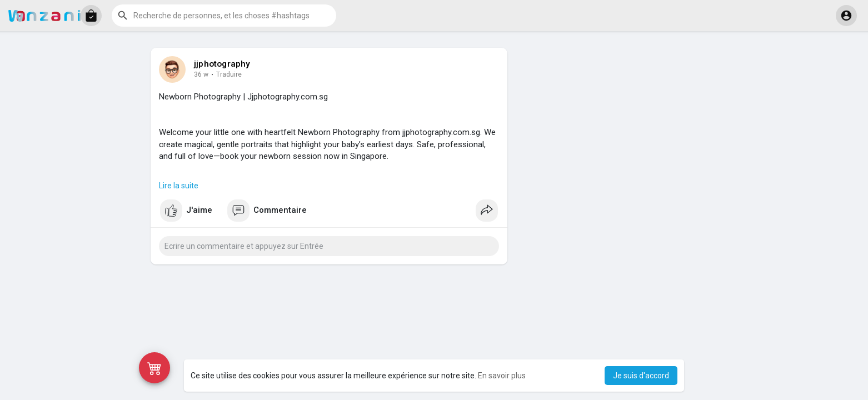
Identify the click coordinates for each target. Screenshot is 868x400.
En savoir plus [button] (502, 376)
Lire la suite (179, 186)
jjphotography (222, 64)
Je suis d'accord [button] (641, 376)
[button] (91, 16)
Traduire (229, 74)
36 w (201, 74)
